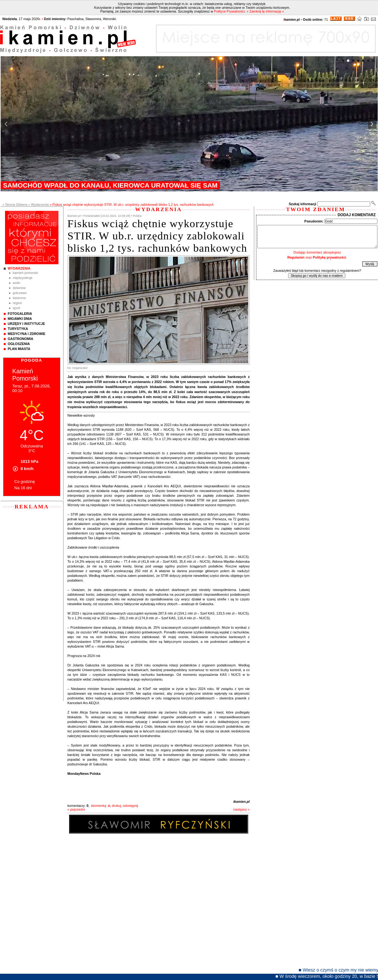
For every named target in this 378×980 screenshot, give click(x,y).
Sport (17, 308)
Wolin (17, 283)
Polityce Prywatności (229, 11)
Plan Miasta (19, 349)
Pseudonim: (314, 221)
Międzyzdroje (23, 278)
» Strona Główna (15, 205)
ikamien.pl (241, 802)
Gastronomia (21, 339)
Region (18, 303)
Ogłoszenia (19, 344)
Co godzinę (25, 482)
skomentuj (99, 806)
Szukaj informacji (303, 204)
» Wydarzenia (38, 205)
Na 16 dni (23, 488)
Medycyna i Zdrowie (27, 334)
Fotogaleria (20, 314)
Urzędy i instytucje (27, 324)
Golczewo (20, 293)
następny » (241, 809)
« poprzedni (76, 809)
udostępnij (131, 806)
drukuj (116, 806)
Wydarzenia (19, 268)
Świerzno (19, 298)
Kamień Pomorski (26, 273)
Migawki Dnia (20, 319)
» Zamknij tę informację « (265, 11)
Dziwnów (19, 288)
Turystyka (18, 329)
